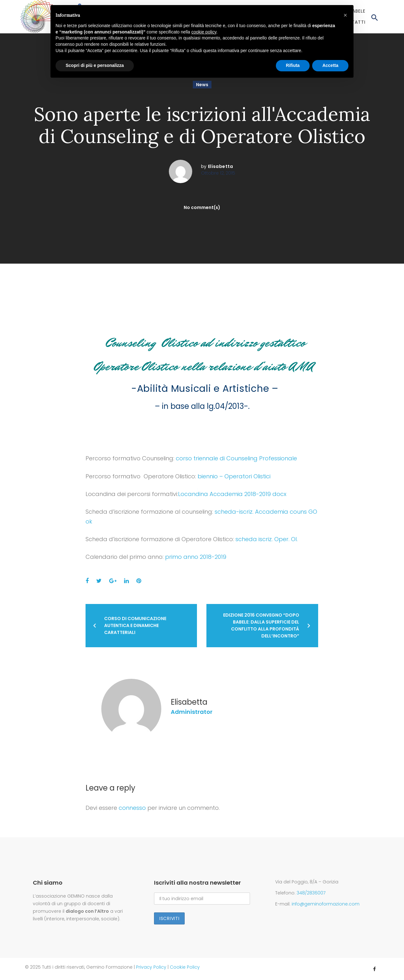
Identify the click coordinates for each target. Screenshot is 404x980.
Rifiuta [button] (293, 65)
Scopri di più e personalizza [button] (95, 65)
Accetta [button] (330, 65)
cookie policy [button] (204, 32)
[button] (345, 15)
